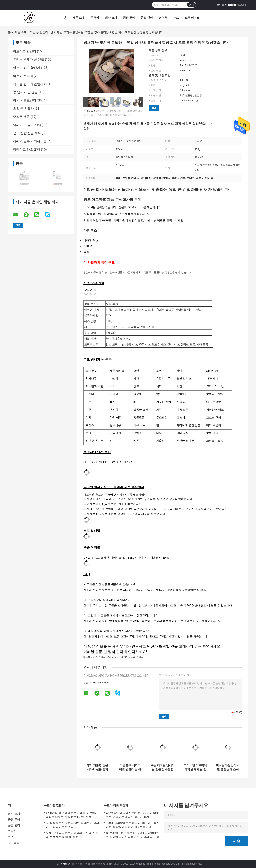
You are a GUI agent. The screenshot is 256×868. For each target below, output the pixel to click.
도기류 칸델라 (98, 657)
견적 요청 (222, 5)
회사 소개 (111, 18)
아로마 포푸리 (23, 76)
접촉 (154, 108)
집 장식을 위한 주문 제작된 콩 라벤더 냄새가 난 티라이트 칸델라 (72, 825)
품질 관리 (147, 18)
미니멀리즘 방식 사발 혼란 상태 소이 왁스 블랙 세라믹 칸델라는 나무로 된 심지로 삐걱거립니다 (228, 767)
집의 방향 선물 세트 (27, 133)
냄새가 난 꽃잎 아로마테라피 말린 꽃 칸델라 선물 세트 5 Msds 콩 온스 (72, 835)
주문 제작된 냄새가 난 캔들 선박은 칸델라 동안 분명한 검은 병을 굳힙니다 (163, 767)
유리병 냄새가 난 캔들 (29, 59)
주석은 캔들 (21, 117)
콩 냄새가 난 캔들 (25, 92)
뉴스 (176, 18)
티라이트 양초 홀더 (27, 150)
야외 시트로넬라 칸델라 (30, 100)
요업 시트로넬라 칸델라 (131, 657)
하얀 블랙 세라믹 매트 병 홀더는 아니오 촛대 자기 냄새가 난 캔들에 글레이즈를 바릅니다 (130, 767)
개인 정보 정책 (65, 864)
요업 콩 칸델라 (39, 32)
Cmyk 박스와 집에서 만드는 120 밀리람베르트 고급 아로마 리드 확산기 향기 (132, 815)
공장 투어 (129, 18)
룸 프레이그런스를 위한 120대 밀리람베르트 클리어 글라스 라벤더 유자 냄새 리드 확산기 (132, 835)
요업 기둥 (112, 657)
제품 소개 (79, 18)
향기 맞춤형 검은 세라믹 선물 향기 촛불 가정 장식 (97, 767)
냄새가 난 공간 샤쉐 (27, 125)
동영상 (95, 18)
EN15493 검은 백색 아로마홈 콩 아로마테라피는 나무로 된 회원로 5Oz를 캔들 (72, 815)
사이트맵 (14, 843)
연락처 (163, 18)
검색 (191, 5)
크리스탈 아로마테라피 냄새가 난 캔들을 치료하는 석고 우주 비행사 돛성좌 (195, 767)
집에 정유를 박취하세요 (30, 141)
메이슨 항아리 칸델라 (28, 84)
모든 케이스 (192, 18)
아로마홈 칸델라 (25, 51)
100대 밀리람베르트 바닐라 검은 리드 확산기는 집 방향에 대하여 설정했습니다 (133, 825)
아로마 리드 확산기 (27, 68)
